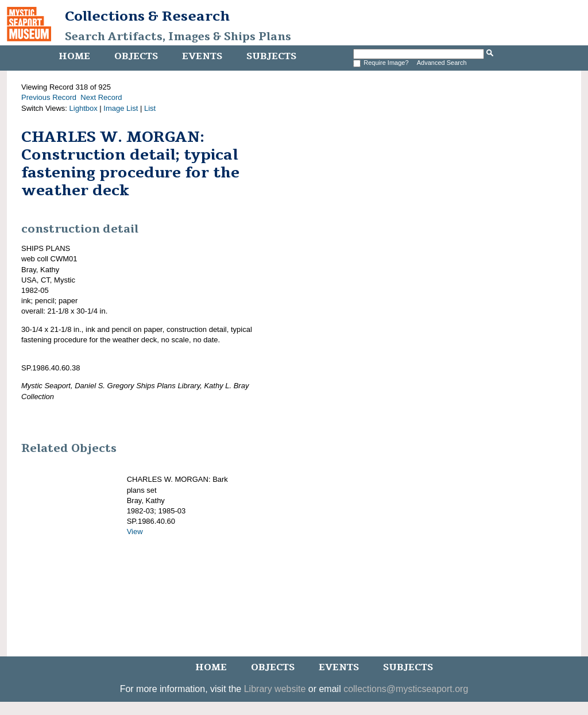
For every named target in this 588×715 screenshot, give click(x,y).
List (150, 108)
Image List (121, 108)
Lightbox (84, 108)
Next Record (101, 97)
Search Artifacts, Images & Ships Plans (178, 37)
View (135, 532)
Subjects (271, 56)
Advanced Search (442, 63)
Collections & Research (147, 16)
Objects (136, 56)
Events (202, 56)
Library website (275, 689)
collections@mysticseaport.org (406, 689)
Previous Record (49, 97)
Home (74, 56)
